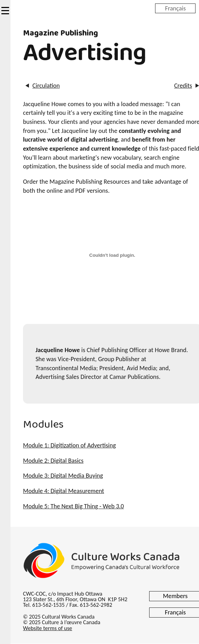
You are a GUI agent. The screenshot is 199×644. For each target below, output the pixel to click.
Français (175, 8)
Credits (183, 86)
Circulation (46, 86)
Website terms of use (48, 628)
